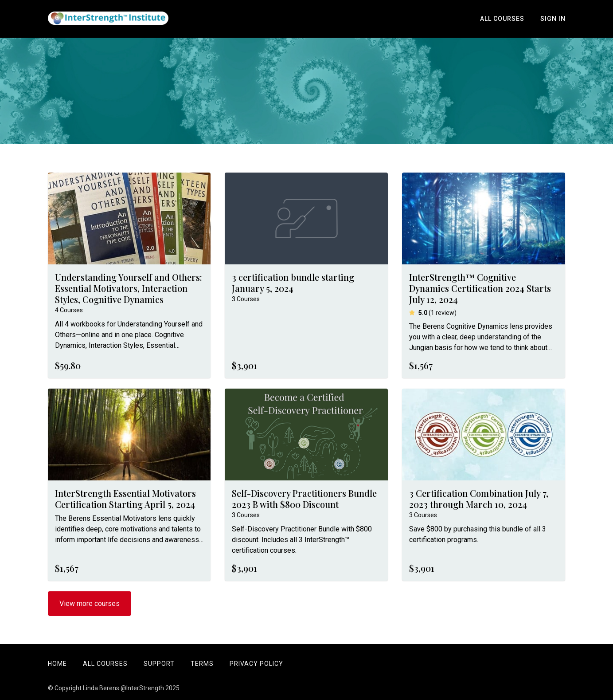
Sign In (553, 19)
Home (57, 664)
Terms (202, 664)
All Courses (502, 19)
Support (159, 664)
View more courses (90, 604)
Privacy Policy (256, 664)
